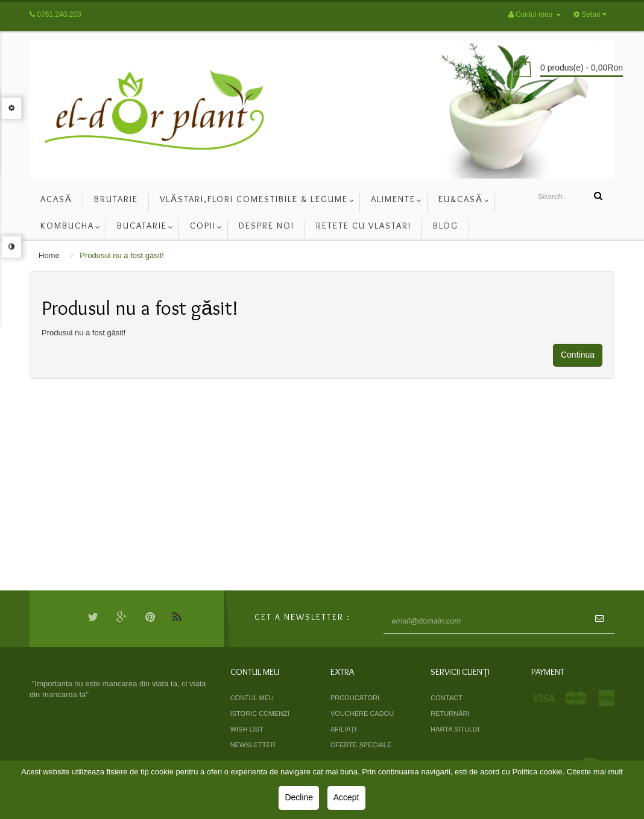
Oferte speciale (361, 745)
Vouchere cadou (362, 713)
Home (49, 255)
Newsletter (253, 745)
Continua (578, 355)
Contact (446, 698)
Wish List (247, 729)
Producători (355, 698)
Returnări (450, 713)
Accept (346, 797)
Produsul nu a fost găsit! (122, 255)
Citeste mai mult (595, 772)
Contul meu (252, 698)
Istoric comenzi (260, 713)
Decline (299, 797)
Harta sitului (455, 729)
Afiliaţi (343, 729)
